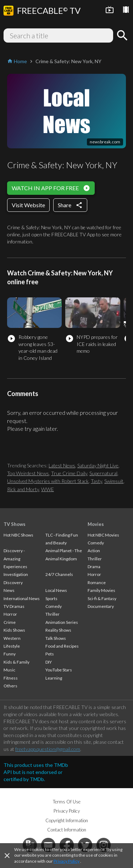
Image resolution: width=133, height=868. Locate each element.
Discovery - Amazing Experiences (15, 559)
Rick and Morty (23, 489)
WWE (48, 489)
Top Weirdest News (28, 473)
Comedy (54, 606)
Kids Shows (14, 630)
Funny (10, 654)
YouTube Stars (59, 670)
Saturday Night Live (98, 465)
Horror (10, 614)
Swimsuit (114, 481)
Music (9, 670)
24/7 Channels (59, 574)
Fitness (11, 678)
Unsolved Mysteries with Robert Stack (48, 481)
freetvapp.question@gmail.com (48, 749)
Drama (94, 567)
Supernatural (103, 473)
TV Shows (15, 524)
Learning (54, 678)
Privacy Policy (66, 861)
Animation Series (62, 622)
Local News (56, 590)
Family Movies (101, 590)
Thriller (52, 614)
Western (12, 638)
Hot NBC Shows (18, 535)
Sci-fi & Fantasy (102, 598)
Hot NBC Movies (103, 535)
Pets (50, 654)
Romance (97, 583)
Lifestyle (12, 646)
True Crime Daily (69, 473)
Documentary (101, 606)
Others (10, 686)
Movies (96, 524)
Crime (10, 622)
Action (94, 551)
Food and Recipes (62, 646)
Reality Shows (58, 630)
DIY (49, 662)
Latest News (62, 465)
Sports (51, 598)
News (9, 590)
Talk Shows (56, 638)
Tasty (96, 481)
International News (22, 598)
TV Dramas (14, 606)
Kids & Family (16, 662)
